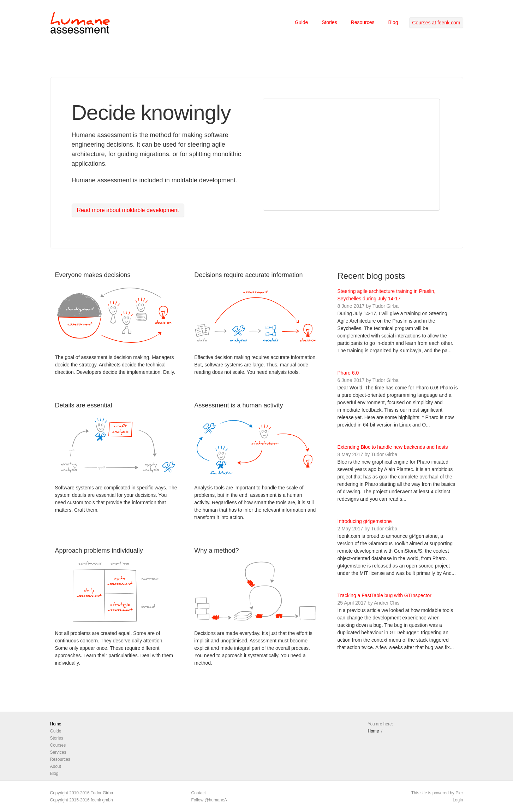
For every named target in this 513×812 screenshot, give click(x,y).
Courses (58, 745)
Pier (459, 793)
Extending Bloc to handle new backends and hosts (393, 447)
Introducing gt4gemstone (365, 521)
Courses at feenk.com (436, 23)
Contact (199, 793)
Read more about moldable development (128, 210)
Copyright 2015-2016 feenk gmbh (82, 800)
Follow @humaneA (209, 800)
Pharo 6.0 (348, 373)
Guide (301, 22)
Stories (329, 22)
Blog (393, 22)
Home (56, 724)
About (56, 766)
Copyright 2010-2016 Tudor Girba (82, 793)
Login (458, 800)
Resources (363, 22)
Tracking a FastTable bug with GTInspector (384, 595)
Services (58, 752)
